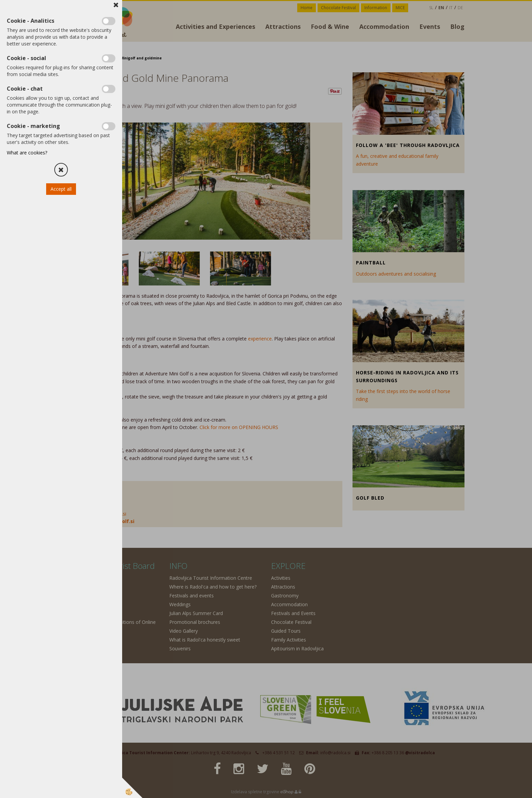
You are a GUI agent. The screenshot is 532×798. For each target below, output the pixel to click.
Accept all (61, 189)
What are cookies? (27, 153)
